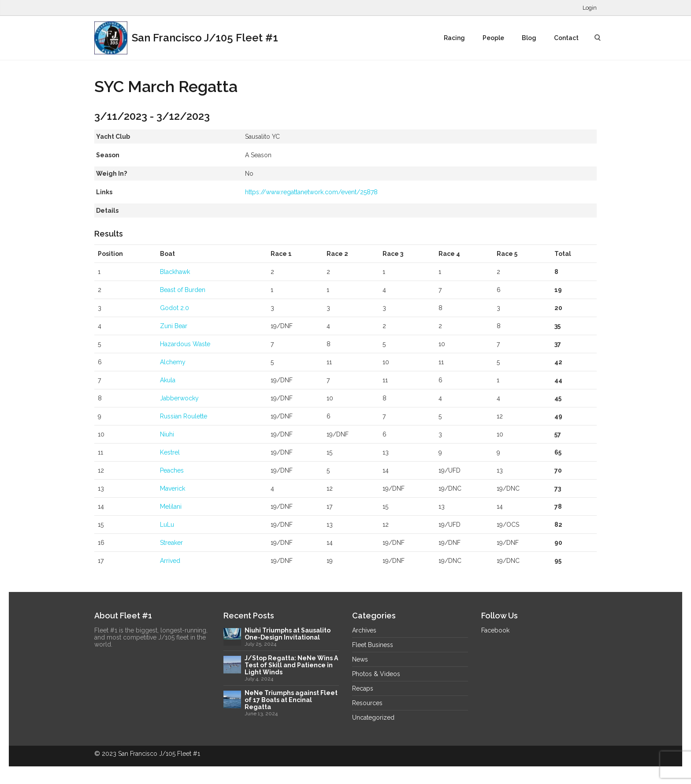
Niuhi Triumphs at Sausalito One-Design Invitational (288, 634)
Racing (454, 38)
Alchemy (173, 362)
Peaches (172, 470)
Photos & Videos (376, 674)
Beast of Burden (183, 290)
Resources (367, 703)
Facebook (495, 630)
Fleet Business (373, 645)
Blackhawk (175, 272)
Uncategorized (373, 717)
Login (590, 8)
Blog (529, 38)
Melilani (171, 507)
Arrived (170, 561)
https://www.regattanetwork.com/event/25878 (311, 192)
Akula (168, 380)
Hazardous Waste (185, 344)
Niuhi (167, 434)
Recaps (363, 688)
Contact (566, 38)
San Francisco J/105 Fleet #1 (186, 38)
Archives (364, 630)
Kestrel (170, 452)
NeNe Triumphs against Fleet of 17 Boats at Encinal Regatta (291, 700)
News (360, 659)
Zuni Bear (174, 326)
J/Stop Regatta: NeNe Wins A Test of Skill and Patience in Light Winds (291, 665)
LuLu (167, 525)
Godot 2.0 (175, 308)
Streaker (171, 543)
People (493, 38)
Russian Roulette (184, 416)
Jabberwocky (179, 398)
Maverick (173, 488)
